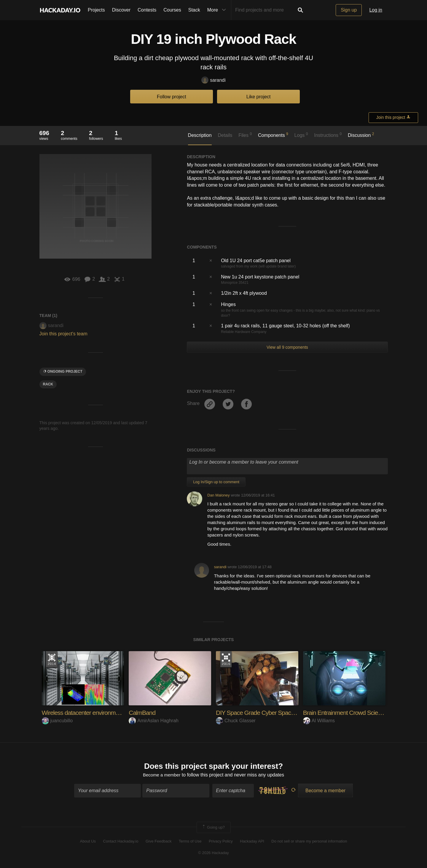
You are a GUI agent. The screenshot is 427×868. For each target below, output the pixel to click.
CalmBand (143, 713)
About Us (88, 842)
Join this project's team (63, 334)
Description (200, 135)
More (218, 10)
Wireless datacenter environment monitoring (99, 713)
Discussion (361, 135)
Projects (96, 10)
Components (273, 135)
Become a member (162, 775)
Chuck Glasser (236, 721)
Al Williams (319, 721)
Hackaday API (252, 842)
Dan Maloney (218, 495)
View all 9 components (287, 347)
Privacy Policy (221, 842)
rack (48, 384)
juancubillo (57, 721)
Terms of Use (190, 842)
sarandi (213, 80)
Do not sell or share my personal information (309, 842)
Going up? (213, 828)
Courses (172, 10)
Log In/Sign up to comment (216, 482)
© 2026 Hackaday (213, 853)
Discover (121, 10)
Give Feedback (158, 842)
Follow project (172, 97)
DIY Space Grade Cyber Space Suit (263, 713)
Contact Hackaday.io (121, 842)
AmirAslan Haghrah (154, 721)
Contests (147, 10)
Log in (376, 10)
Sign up (349, 10)
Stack (194, 10)
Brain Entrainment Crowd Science (347, 713)
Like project (259, 97)
